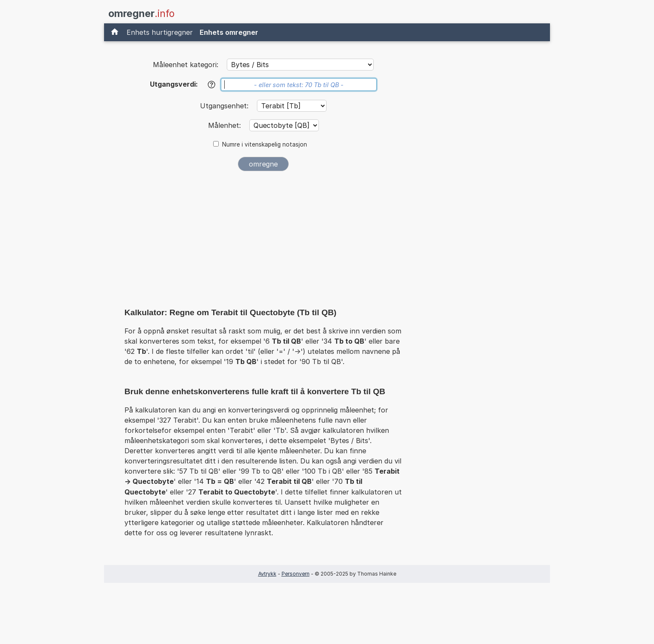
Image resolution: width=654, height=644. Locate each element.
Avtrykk (267, 574)
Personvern (296, 574)
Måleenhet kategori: (186, 65)
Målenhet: (226, 125)
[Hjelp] (211, 85)
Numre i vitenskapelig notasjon (265, 144)
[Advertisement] (263, 241)
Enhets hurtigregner (160, 32)
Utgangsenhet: (225, 106)
